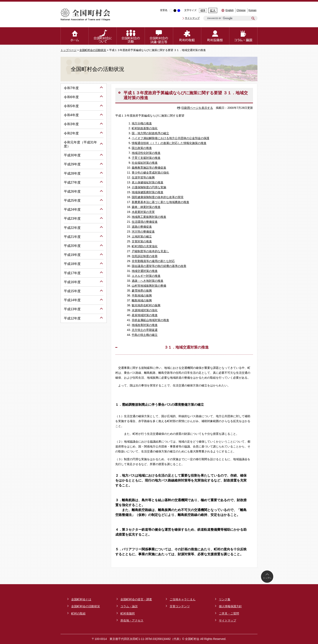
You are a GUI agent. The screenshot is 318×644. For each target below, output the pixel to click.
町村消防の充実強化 (145, 246)
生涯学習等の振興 (143, 177)
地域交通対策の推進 (145, 271)
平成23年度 (72, 219)
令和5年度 (71, 106)
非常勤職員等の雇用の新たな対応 (153, 261)
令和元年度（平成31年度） (80, 144)
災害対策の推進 (142, 241)
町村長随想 (128, 613)
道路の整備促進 (142, 227)
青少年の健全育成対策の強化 (150, 173)
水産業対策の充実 (143, 212)
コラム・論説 (129, 606)
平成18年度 (72, 264)
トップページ (69, 50)
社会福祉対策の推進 (145, 163)
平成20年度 (72, 246)
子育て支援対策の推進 (146, 158)
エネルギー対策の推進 (146, 276)
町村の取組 (78, 613)
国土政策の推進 (142, 148)
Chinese (241, 10)
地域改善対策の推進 (145, 325)
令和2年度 (71, 133)
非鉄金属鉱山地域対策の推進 (150, 320)
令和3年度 (71, 124)
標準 (203, 10)
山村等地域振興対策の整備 (149, 286)
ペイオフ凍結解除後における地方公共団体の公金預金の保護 (170, 138)
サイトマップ (192, 18)
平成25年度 (72, 200)
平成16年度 (72, 282)
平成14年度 (72, 300)
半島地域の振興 (142, 295)
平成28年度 (72, 173)
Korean (252, 10)
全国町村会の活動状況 (93, 50)
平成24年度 (72, 210)
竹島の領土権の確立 (145, 335)
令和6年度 (71, 97)
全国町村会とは (81, 599)
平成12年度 (72, 318)
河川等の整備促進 (143, 232)
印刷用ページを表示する (197, 108)
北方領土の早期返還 (145, 330)
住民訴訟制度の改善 (145, 256)
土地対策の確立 (142, 236)
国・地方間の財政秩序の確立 (150, 133)
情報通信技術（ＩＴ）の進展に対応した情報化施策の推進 (169, 143)
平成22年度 (72, 228)
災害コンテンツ (180, 606)
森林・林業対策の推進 (146, 207)
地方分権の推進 (142, 123)
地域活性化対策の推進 (146, 153)
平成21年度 (72, 237)
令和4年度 (71, 115)
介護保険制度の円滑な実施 (149, 187)
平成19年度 (72, 255)
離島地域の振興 (142, 300)
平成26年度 (72, 191)
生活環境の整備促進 (145, 222)
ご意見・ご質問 (229, 613)
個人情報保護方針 (230, 606)
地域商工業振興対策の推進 (149, 217)
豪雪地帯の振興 (142, 291)
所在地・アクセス (132, 620)
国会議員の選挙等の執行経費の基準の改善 (159, 266)
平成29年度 (72, 164)
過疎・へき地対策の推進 (148, 281)
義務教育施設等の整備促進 (149, 168)
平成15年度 (72, 291)
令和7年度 (71, 88)
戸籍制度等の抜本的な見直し (150, 251)
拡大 (213, 10)
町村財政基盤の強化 (145, 128)
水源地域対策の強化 (145, 310)
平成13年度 (72, 309)
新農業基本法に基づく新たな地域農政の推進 (160, 202)
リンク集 (225, 599)
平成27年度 (72, 182)
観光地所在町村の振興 (146, 305)
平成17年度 (72, 273)
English (229, 10)
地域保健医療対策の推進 (148, 192)
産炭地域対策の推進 (145, 315)
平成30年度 (72, 155)
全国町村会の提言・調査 (136, 599)
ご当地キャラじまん (183, 599)
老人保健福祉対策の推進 (148, 182)
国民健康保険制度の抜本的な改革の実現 (158, 197)
